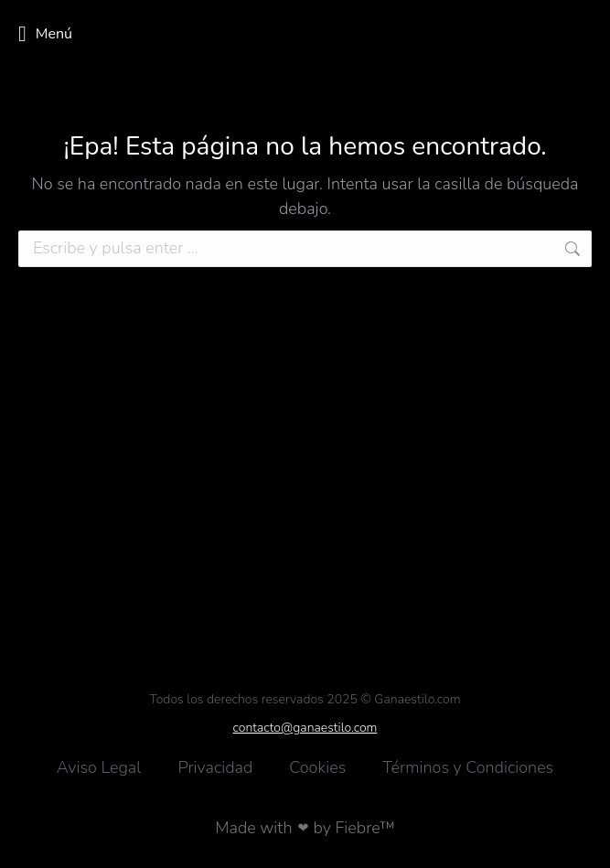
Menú (45, 34)
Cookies (317, 767)
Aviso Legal (99, 767)
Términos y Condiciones (468, 767)
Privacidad (215, 767)
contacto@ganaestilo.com (305, 728)
